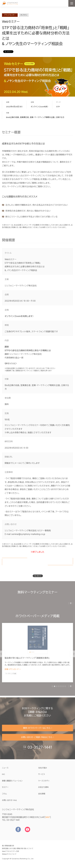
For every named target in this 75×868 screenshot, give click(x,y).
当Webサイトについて (9, 858)
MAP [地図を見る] (48, 821)
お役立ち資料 (43, 791)
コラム (4, 797)
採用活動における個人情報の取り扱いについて (18, 852)
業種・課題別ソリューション (12, 784)
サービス (42, 778)
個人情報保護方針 (8, 849)
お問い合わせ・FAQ (9, 804)
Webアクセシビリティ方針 (10, 855)
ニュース (5, 771)
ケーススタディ (44, 784)
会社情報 (42, 797)
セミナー (5, 791)
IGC (12, 778)
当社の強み (43, 771)
